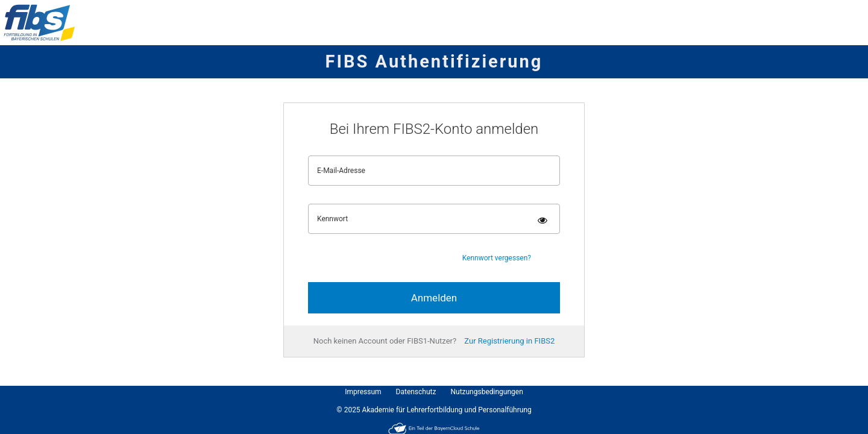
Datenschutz (416, 392)
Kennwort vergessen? (497, 258)
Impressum (363, 392)
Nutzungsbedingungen (486, 392)
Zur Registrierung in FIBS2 (509, 341)
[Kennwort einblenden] (542, 221)
